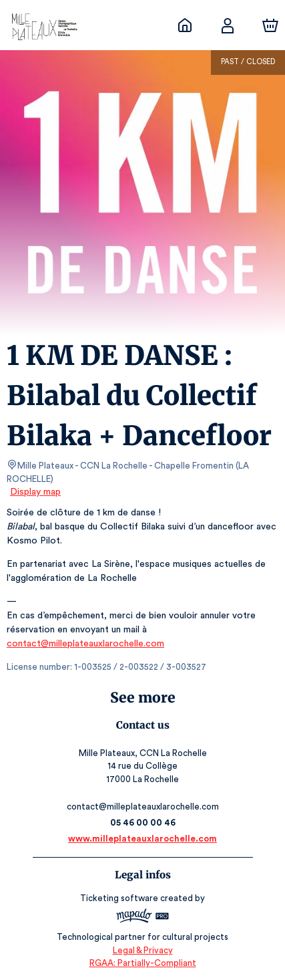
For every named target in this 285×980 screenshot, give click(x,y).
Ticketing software (121, 898)
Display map (36, 492)
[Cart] (270, 25)
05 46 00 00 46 (142, 823)
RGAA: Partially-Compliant (142, 963)
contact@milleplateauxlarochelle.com (84, 644)
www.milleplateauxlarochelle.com (142, 839)
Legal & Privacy (142, 950)
